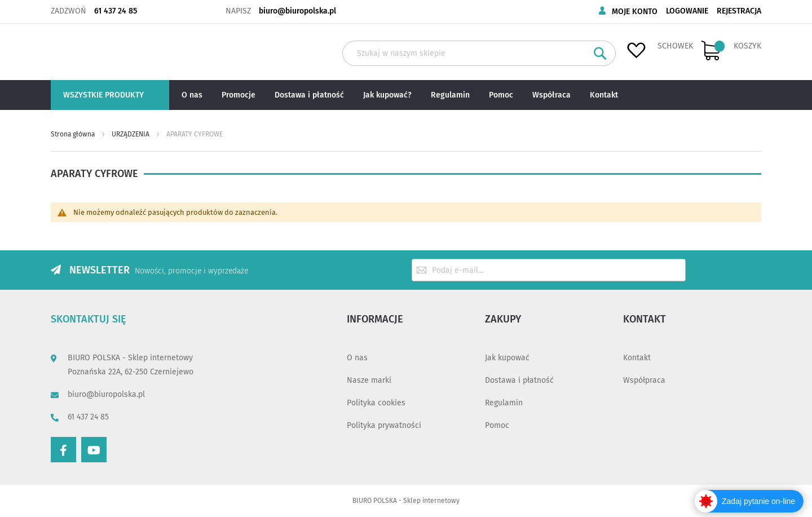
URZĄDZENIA (131, 134)
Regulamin (504, 403)
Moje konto (635, 12)
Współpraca (644, 380)
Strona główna (74, 134)
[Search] (600, 53)
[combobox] (479, 53)
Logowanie (687, 11)
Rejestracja (739, 11)
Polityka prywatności (384, 425)
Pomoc (497, 425)
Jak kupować (507, 358)
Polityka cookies (376, 403)
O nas (357, 358)
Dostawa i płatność (519, 380)
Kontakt (637, 358)
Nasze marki (369, 380)
